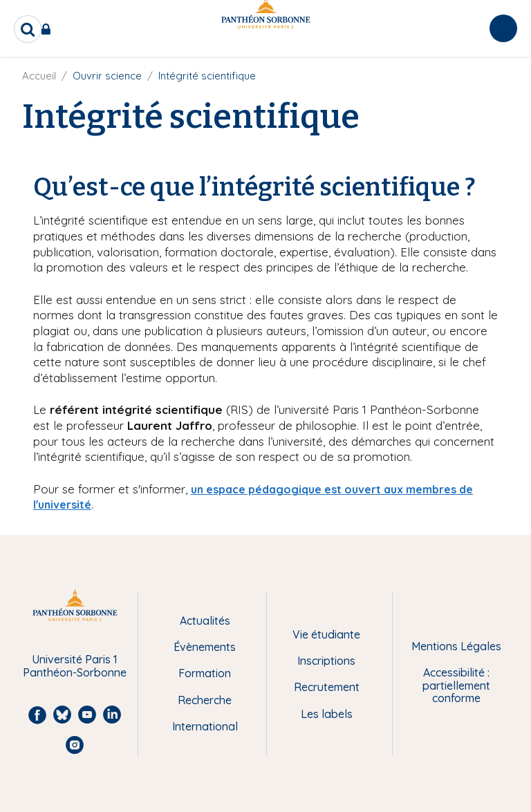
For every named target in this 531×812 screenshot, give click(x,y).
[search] (28, 29)
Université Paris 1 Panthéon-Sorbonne (75, 666)
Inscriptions (326, 661)
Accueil (39, 76)
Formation (205, 673)
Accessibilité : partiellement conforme (456, 685)
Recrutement (327, 687)
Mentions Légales (456, 646)
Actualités (205, 621)
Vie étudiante (326, 634)
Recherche (205, 700)
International (205, 726)
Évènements (205, 647)
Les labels (327, 714)
